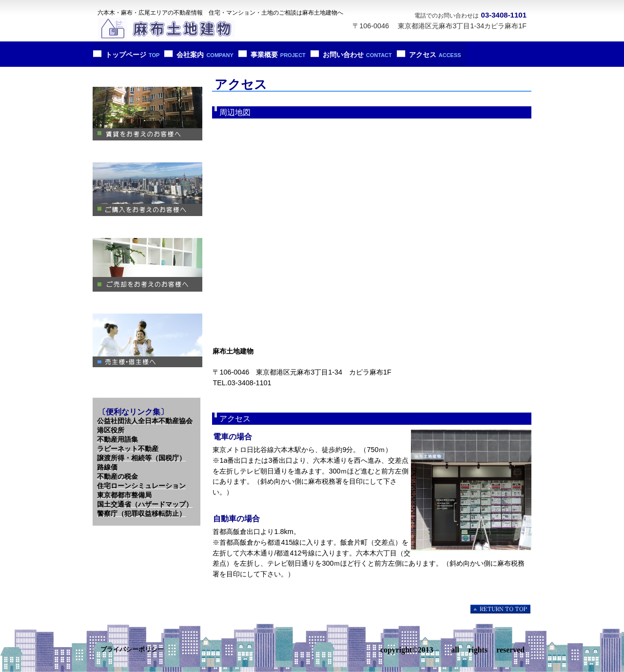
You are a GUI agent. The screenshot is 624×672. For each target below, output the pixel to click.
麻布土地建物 (168, 30)
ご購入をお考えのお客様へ (147, 189)
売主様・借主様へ (147, 340)
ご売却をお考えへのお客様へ (147, 265)
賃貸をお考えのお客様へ (147, 114)
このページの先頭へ (501, 609)
